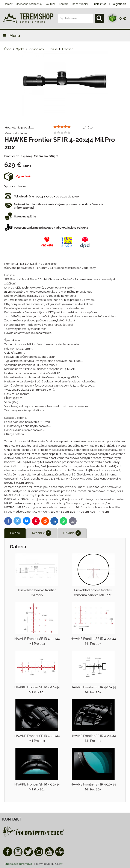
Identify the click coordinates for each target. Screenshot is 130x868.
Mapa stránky (80, 4)
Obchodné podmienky (29, 4)
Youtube (51, 4)
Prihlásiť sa (99, 4)
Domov (8, 4)
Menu (10, 36)
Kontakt (64, 4)
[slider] (62, 127)
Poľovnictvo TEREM (47, 864)
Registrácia (119, 4)
